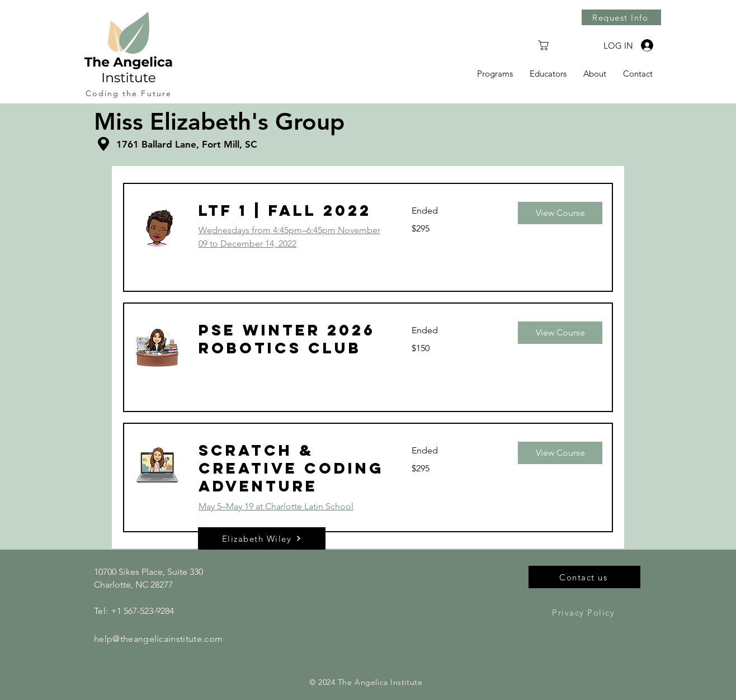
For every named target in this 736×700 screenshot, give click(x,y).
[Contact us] (584, 577)
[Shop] (543, 45)
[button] (560, 213)
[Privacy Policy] (584, 612)
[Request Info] (621, 17)
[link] (292, 211)
